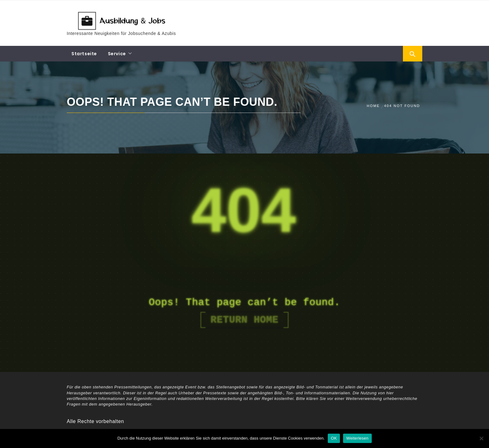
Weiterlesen (357, 438)
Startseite (84, 54)
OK (334, 438)
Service (117, 54)
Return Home (244, 320)
